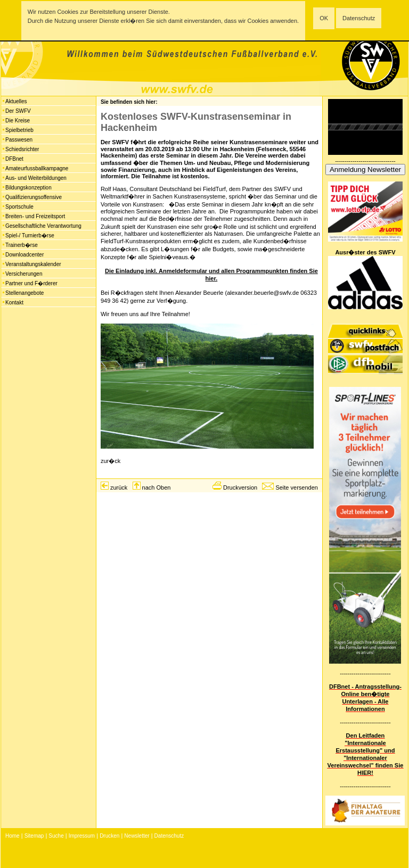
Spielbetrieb (19, 130)
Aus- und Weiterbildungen (36, 178)
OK (324, 18)
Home (13, 836)
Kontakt (14, 303)
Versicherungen (24, 274)
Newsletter (137, 836)
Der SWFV (18, 111)
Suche (56, 836)
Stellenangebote (24, 293)
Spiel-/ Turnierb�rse (30, 235)
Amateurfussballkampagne (37, 168)
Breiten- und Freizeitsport (35, 216)
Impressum (82, 836)
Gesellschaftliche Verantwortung (43, 226)
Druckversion (240, 487)
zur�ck (111, 461)
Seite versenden (297, 487)
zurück (119, 487)
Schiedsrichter (22, 149)
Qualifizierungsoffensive (34, 197)
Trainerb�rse (22, 245)
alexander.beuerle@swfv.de (263, 293)
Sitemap (34, 836)
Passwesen (19, 140)
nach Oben (157, 487)
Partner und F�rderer (31, 283)
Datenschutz (359, 18)
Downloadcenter (24, 255)
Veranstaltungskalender (33, 264)
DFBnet (14, 159)
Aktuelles (16, 101)
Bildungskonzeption (28, 188)
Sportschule (19, 207)
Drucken (109, 836)
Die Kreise (18, 121)
